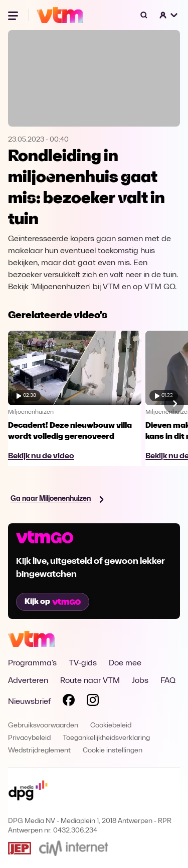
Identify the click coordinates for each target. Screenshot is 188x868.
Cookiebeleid (111, 726)
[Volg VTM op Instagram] (93, 702)
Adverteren (28, 681)
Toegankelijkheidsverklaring (106, 738)
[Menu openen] (14, 15)
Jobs (140, 681)
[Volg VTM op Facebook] (69, 702)
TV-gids (83, 663)
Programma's (32, 663)
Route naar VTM (90, 681)
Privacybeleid (29, 738)
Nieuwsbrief (29, 702)
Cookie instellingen (113, 751)
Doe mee (125, 663)
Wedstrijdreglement (39, 751)
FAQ (168, 681)
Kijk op (53, 602)
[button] (169, 15)
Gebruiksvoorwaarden (43, 726)
